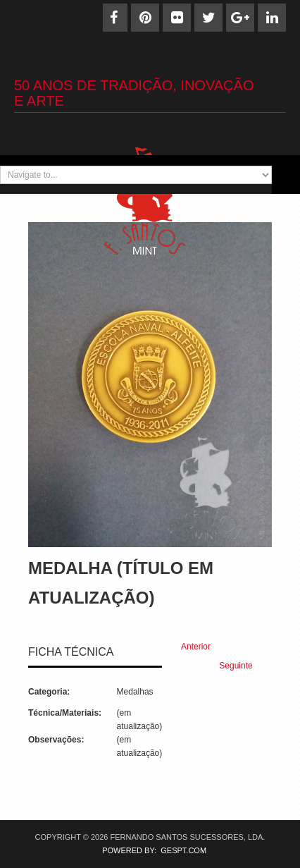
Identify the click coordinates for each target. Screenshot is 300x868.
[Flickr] (177, 18)
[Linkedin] (272, 18)
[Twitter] (208, 18)
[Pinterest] (145, 18)
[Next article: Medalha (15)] (242, 666)
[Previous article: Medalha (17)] (190, 647)
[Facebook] (113, 18)
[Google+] (240, 18)
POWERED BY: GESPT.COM (150, 850)
